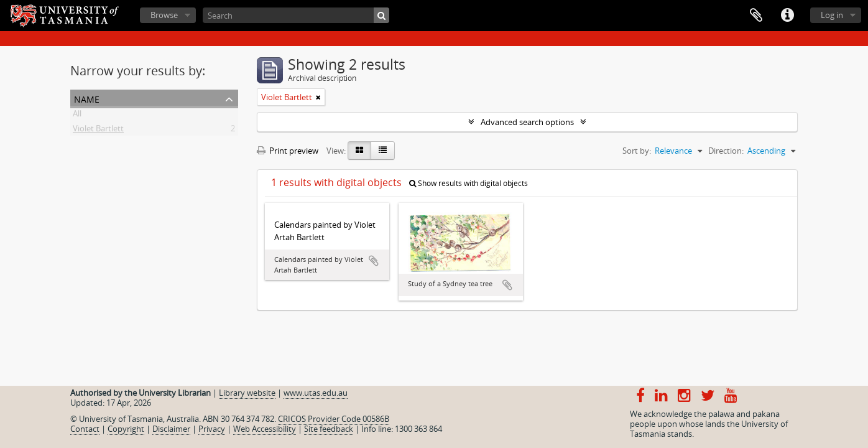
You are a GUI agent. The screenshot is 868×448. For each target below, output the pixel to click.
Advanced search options (527, 122)
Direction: (726, 151)
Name (87, 98)
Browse (164, 15)
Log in (832, 15)
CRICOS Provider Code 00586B (334, 419)
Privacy (212, 429)
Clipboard (756, 16)
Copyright (126, 429)
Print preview (288, 151)
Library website (247, 393)
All (77, 116)
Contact (85, 429)
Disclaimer (171, 429)
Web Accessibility (265, 429)
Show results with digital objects (469, 183)
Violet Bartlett (98, 131)
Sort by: (637, 151)
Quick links (787, 16)
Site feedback (329, 429)
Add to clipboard (374, 261)
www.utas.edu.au (316, 393)
